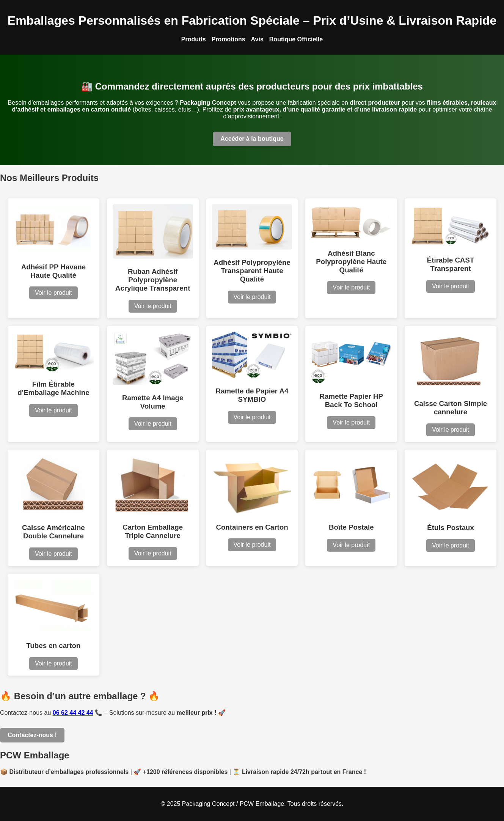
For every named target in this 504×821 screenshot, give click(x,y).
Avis (257, 39)
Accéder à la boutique (252, 139)
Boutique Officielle (296, 39)
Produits (194, 39)
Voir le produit (53, 293)
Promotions (228, 39)
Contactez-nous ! (32, 735)
